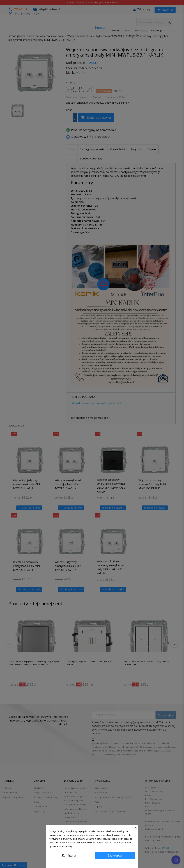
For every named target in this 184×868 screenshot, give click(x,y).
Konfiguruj (69, 855)
